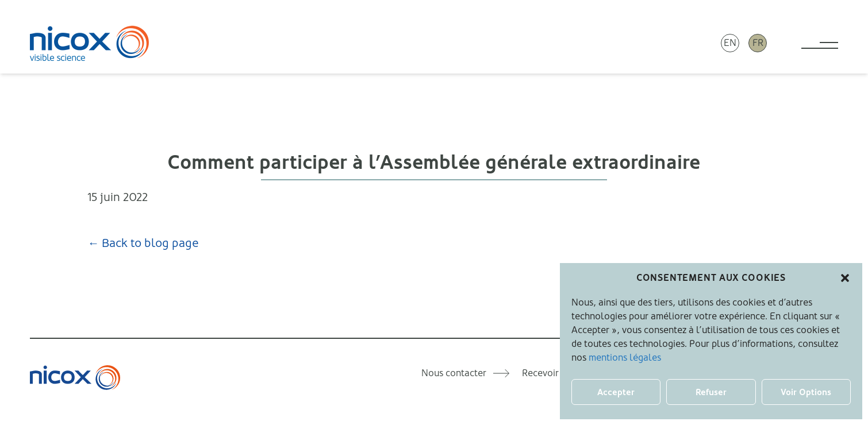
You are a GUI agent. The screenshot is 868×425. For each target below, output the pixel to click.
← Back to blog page (143, 243)
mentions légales (625, 358)
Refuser (711, 392)
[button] (845, 278)
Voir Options (806, 392)
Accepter (616, 392)
